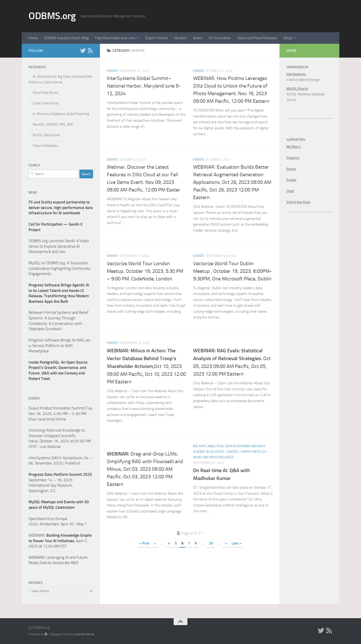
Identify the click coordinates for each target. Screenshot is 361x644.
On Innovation (220, 38)
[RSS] (90, 50)
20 (211, 543)
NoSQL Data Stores (46, 135)
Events (112, 71)
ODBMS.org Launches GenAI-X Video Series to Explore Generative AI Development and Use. (59, 246)
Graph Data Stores (46, 103)
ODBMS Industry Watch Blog (66, 38)
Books (198, 38)
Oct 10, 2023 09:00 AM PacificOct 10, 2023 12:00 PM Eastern (146, 366)
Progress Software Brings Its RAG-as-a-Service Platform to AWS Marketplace (60, 346)
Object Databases (45, 146)
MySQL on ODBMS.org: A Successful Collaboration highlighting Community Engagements (60, 268)
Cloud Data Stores (45, 93)
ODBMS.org (52, 16)
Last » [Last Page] (237, 543)
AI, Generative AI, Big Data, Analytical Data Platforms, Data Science (60, 79)
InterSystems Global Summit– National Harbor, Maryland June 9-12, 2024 (144, 86)
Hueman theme (84, 634)
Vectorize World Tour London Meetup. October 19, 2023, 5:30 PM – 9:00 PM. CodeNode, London (145, 271)
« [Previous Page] (155, 543)
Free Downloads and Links (115, 38)
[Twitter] (83, 50)
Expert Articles (156, 38)
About (288, 38)
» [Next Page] (226, 543)
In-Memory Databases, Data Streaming (61, 114)
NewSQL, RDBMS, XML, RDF (53, 124)
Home (33, 38)
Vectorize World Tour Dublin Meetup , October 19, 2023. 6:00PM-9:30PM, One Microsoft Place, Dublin (233, 271)
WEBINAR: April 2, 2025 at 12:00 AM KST (60, 541)
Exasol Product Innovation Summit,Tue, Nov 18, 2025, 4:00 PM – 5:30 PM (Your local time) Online (61, 413)
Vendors (180, 38)
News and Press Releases (257, 38)
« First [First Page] (144, 543)
